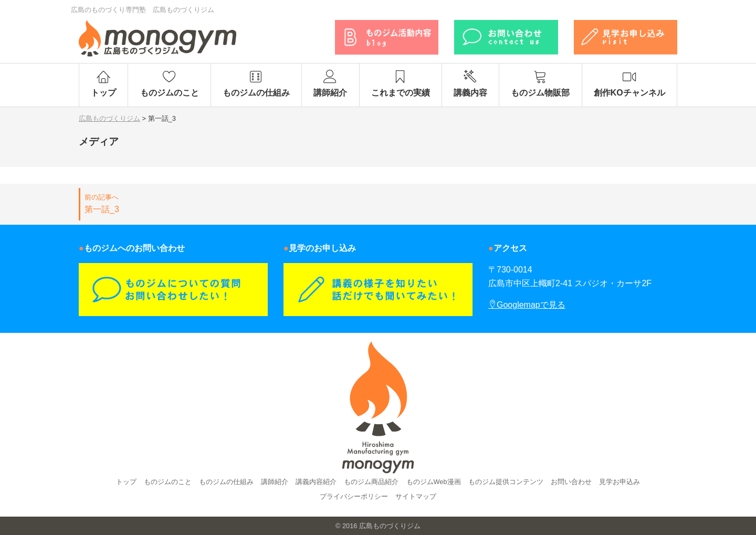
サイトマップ (416, 496)
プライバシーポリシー (354, 496)
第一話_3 (225, 203)
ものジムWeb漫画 (434, 482)
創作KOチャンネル (629, 83)
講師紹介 (330, 83)
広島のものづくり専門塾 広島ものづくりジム (143, 10)
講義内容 (470, 83)
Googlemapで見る (527, 305)
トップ (103, 83)
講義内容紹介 (316, 482)
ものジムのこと (169, 83)
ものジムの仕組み (256, 83)
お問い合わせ (571, 482)
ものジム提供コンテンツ (506, 482)
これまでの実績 (401, 83)
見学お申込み (619, 482)
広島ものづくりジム (390, 526)
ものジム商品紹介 (371, 482)
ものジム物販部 (540, 83)
